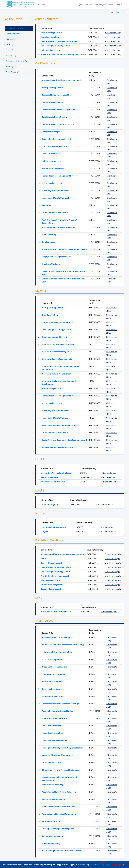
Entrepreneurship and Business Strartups (60, 704)
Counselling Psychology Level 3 (55, 572)
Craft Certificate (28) (14, 34)
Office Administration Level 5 (55, 213)
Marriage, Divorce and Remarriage (57, 755)
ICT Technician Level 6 (52, 403)
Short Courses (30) (14, 72)
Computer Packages (51, 132)
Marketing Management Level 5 (56, 190)
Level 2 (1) (10, 50)
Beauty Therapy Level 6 (52, 307)
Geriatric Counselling (51, 726)
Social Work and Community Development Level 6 (64, 440)
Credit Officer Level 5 (51, 154)
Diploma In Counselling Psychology (58, 344)
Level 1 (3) (10, 45)
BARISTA (45, 559)
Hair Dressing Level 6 (51, 388)
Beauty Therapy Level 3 (51, 563)
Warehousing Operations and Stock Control (62, 851)
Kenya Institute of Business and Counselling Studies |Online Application (36, 864)
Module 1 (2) (11, 56)
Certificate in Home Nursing (54, 117)
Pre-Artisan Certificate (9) (16, 61)
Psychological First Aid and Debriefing (59, 792)
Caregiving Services (50, 37)
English (45, 531)
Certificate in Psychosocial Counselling (59, 41)
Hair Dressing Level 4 (50, 50)
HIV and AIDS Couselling (53, 733)
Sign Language (49, 242)
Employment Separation (53, 696)
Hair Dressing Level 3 (50, 580)
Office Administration (51, 762)
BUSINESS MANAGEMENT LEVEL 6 (56, 612)
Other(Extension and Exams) (54, 482)
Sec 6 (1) (9, 67)
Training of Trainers (51, 264)
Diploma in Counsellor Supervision (57, 359)
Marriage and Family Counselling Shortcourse (62, 748)
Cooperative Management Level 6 (57, 322)
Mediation (46, 205)
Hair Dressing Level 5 (51, 161)
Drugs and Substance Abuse (54, 667)
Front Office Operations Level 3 (55, 576)
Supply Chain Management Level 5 (57, 257)
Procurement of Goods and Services (58, 227)
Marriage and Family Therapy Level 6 (58, 425)
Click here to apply (113, 33)
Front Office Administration (54, 718)
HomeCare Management (53, 168)
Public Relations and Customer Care (58, 807)
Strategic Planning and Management (59, 829)
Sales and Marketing (51, 821)
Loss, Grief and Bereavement (55, 740)
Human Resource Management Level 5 (59, 176)
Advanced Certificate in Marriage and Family (62, 80)
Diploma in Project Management (56, 374)
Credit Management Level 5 (54, 146)
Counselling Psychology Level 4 (55, 46)
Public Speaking (49, 235)
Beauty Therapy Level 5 (52, 88)
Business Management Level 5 (55, 95)
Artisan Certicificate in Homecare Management (62, 554)
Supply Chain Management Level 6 (57, 447)
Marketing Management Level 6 (56, 410)
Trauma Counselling (51, 843)
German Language (50, 477)
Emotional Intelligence (52, 681)
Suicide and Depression (52, 836)
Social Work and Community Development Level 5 (64, 249)
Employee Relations (51, 689)
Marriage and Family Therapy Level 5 (58, 198)
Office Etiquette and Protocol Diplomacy (60, 770)
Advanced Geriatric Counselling (56, 637)
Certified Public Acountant (54, 527)
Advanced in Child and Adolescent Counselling (63, 645)
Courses (42, 5)
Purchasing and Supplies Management (59, 814)
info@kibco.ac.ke (105, 5)
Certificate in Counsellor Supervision (59, 110)
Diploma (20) (11, 39)
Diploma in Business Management (57, 352)
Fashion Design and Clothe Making (57, 711)
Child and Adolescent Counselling (57, 652)
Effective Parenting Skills (53, 674)
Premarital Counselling (52, 785)
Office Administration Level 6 (55, 432)
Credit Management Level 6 (54, 337)
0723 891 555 (85, 5)
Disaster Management (52, 659)
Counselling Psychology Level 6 (56, 330)
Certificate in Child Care (53, 102)
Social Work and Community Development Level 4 (63, 54)
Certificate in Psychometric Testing (58, 124)
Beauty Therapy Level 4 (51, 33)
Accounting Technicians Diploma (56, 473)
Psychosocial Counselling (54, 799)
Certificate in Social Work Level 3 (56, 567)
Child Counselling (50, 315)
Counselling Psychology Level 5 (56, 139)
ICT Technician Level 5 (52, 183)
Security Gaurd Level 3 (51, 589)
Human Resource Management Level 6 (59, 396)
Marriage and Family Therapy (55, 418)
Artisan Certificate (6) (15, 28)
